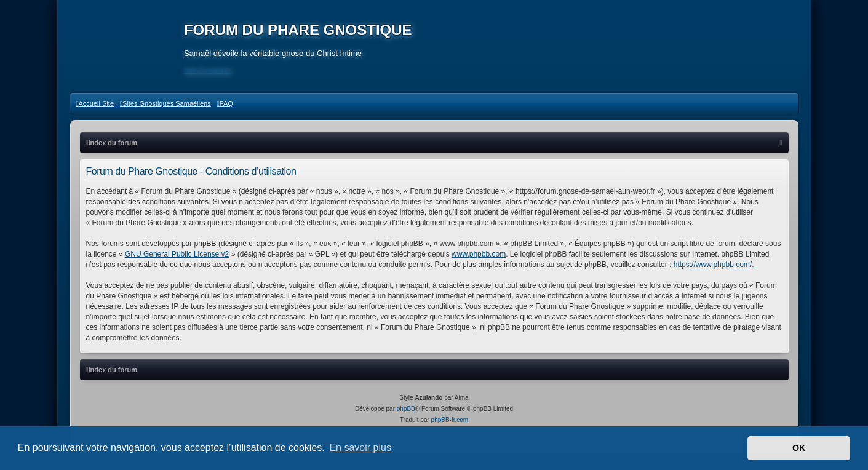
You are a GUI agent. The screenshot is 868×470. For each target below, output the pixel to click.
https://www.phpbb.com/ (713, 269)
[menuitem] (95, 108)
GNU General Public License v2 (177, 258)
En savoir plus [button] (360, 448)
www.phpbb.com (479, 258)
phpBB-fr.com (450, 425)
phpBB (406, 414)
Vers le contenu (209, 70)
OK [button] (799, 448)
